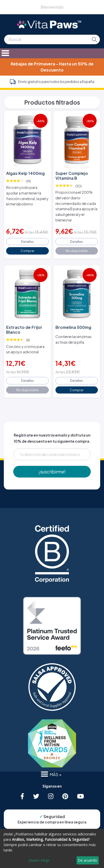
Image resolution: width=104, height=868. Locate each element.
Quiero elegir (39, 860)
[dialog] (52, 848)
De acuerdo (87, 860)
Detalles (27, 242)
